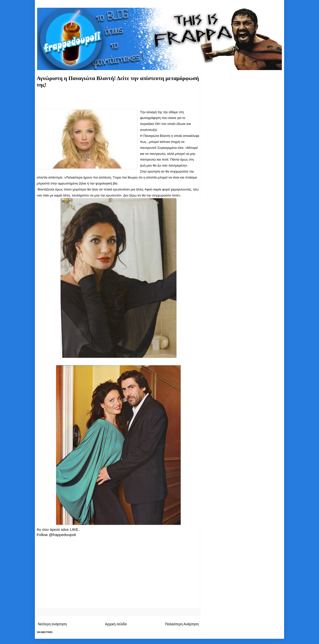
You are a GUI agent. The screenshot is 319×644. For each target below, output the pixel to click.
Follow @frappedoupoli (56, 535)
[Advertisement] (118, 100)
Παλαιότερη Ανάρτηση (182, 624)
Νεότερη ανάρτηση (52, 624)
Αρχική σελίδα (116, 624)
